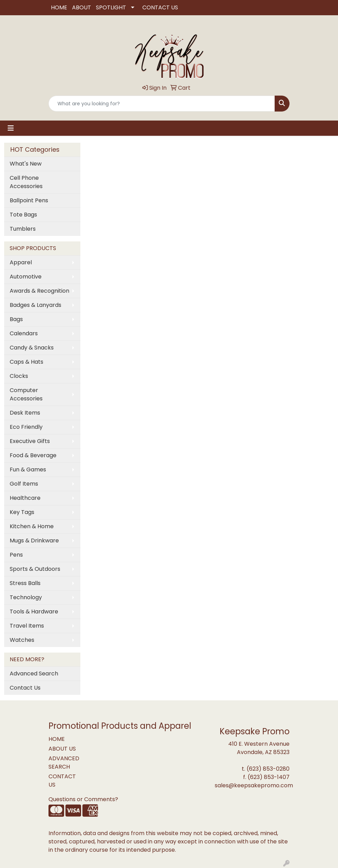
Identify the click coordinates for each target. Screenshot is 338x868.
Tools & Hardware (34, 612)
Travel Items (27, 626)
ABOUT (82, 7)
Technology (26, 597)
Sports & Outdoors (35, 569)
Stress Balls (25, 583)
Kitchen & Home (32, 526)
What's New (26, 164)
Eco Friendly (26, 427)
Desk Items (25, 413)
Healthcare (25, 498)
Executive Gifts (30, 441)
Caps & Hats (26, 362)
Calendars (24, 333)
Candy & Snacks (32, 348)
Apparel (21, 262)
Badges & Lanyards (35, 305)
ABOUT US (62, 749)
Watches (22, 640)
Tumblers (23, 229)
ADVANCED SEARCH (64, 763)
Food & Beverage (33, 455)
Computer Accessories (26, 394)
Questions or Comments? (83, 799)
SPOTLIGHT (111, 7)
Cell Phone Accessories (26, 182)
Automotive (26, 277)
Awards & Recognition (39, 291)
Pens (16, 555)
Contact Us (25, 688)
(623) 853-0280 (268, 769)
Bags (16, 319)
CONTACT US (160, 7)
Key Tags (22, 512)
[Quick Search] (162, 104)
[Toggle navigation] (11, 128)
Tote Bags (23, 215)
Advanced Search (34, 674)
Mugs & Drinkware (34, 541)
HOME (59, 7)
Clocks (19, 376)
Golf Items (24, 484)
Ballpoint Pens (29, 200)
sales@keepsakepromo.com (254, 785)
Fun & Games (28, 470)
